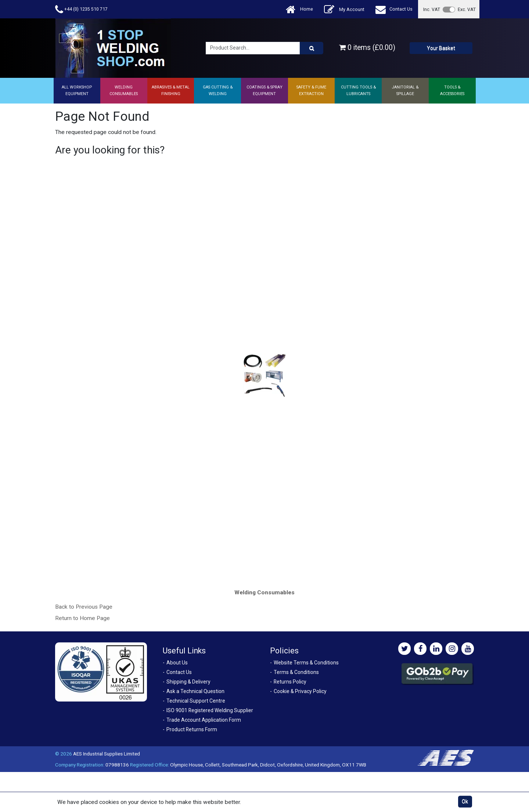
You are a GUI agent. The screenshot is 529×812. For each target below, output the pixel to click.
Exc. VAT (467, 9)
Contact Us (394, 9)
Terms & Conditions (296, 672)
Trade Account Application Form (204, 720)
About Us (177, 663)
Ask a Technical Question (195, 691)
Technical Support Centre (196, 701)
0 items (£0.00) (367, 48)
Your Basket (441, 48)
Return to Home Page (82, 618)
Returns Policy (290, 682)
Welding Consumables (264, 592)
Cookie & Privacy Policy (300, 691)
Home (299, 9)
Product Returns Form (192, 729)
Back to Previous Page (84, 607)
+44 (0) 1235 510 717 (81, 9)
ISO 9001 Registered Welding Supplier (210, 710)
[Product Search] (312, 48)
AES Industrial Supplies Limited (107, 754)
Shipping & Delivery (188, 682)
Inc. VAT (432, 9)
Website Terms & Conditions (306, 663)
